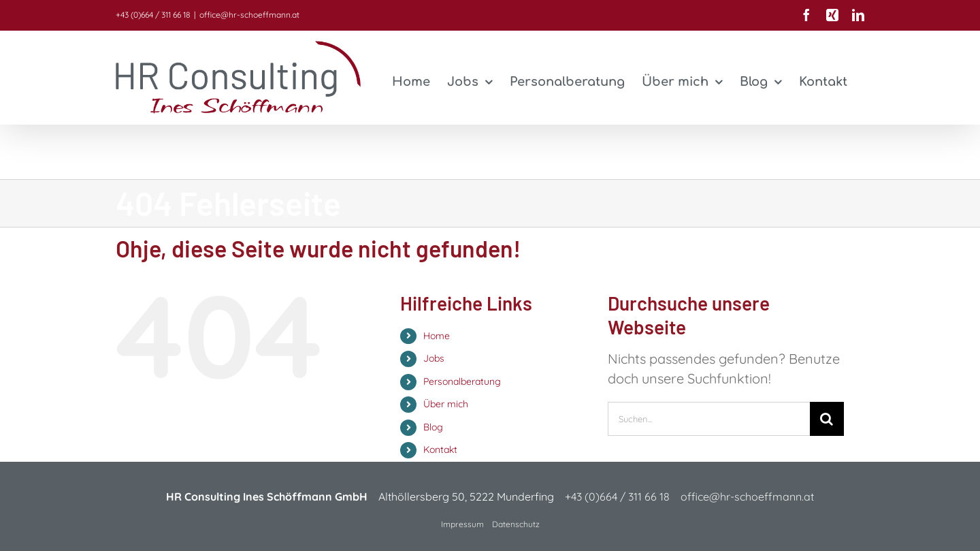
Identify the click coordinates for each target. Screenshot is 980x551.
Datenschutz (516, 524)
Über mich (446, 404)
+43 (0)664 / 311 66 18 (153, 15)
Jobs (434, 358)
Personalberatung (462, 381)
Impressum (462, 524)
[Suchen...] (709, 419)
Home (437, 336)
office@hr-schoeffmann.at (249, 15)
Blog (433, 427)
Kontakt (440, 450)
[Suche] (827, 419)
